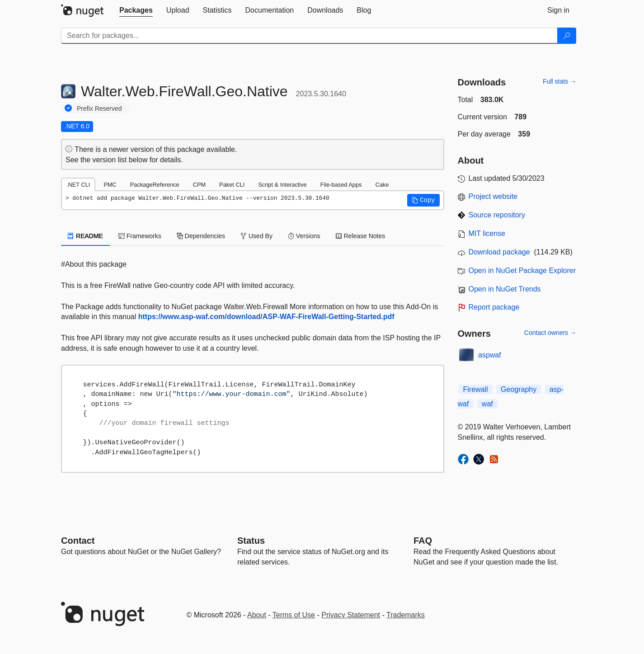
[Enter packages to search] (309, 36)
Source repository (497, 215)
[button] (423, 200)
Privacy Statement (351, 615)
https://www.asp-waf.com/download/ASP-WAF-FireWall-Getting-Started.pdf (266, 317)
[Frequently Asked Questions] (423, 541)
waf (487, 404)
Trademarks (406, 615)
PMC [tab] (110, 185)
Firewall (476, 389)
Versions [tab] (304, 236)
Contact (78, 541)
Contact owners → (550, 333)
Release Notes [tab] (361, 236)
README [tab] (85, 236)
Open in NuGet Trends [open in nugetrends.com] (505, 289)
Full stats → (559, 81)
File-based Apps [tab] (341, 185)
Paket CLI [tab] (232, 185)
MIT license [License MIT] (487, 233)
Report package (494, 307)
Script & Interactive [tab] (282, 185)
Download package (499, 252)
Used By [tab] (256, 236)
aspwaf (490, 355)
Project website (493, 196)
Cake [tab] (382, 185)
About (257, 615)
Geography (519, 389)
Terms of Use (294, 615)
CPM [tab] (199, 185)
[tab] (136, 10)
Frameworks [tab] (140, 236)
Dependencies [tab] (201, 236)
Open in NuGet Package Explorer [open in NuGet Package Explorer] (522, 271)
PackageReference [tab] (155, 185)
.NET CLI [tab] (78, 185)
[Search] (567, 36)
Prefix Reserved (99, 108)
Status (251, 541)
